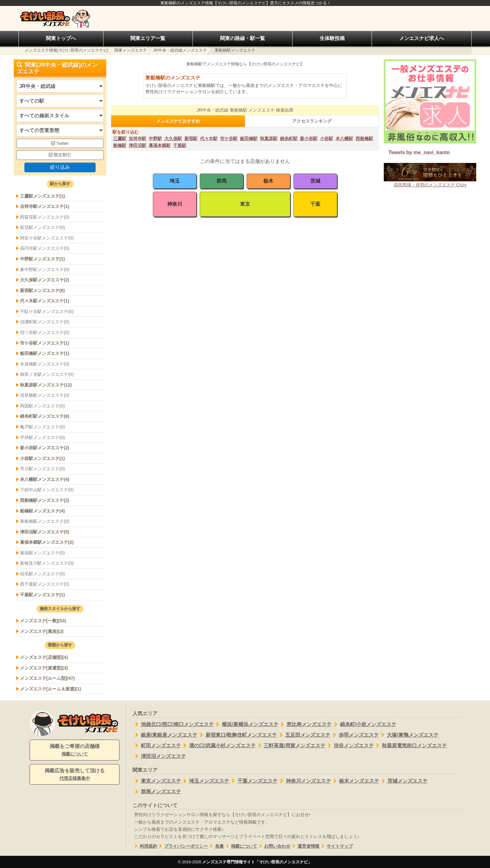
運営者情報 (305, 846)
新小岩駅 (309, 139)
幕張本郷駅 (160, 145)
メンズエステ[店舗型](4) (44, 657)
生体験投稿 (332, 38)
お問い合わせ (274, 846)
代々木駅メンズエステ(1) (45, 301)
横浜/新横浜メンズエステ (246, 724)
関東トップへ (61, 38)
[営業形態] (60, 130)
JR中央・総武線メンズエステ (180, 50)
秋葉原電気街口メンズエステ (410, 746)
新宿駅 (191, 139)
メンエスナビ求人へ (422, 38)
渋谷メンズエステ (350, 746)
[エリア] (60, 101)
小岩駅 (327, 139)
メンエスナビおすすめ (178, 121)
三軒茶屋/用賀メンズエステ (290, 746)
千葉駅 (180, 145)
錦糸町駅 (289, 139)
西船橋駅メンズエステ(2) (45, 500)
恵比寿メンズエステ (305, 724)
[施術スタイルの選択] (60, 116)
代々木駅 (209, 139)
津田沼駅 (137, 145)
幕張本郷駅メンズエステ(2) (47, 542)
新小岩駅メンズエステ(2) (45, 448)
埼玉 (175, 181)
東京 (245, 204)
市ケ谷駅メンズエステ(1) (45, 343)
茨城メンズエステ (403, 781)
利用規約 (145, 846)
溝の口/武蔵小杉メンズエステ (218, 746)
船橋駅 (120, 145)
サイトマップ (336, 846)
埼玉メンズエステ (205, 781)
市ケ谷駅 (229, 139)
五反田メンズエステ (304, 735)
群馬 (222, 181)
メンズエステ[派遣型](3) (44, 668)
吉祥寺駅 (137, 139)
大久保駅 (173, 139)
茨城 (315, 181)
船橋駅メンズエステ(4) (42, 511)
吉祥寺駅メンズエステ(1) (45, 206)
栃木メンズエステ (355, 781)
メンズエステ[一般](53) (43, 621)
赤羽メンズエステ (355, 735)
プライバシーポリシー (183, 846)
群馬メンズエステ (157, 792)
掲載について (240, 846)
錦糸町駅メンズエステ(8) (45, 416)
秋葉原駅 (269, 139)
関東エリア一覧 (148, 38)
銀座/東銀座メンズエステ (165, 735)
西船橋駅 (364, 139)
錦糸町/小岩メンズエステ (364, 724)
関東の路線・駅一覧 (242, 38)
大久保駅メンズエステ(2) (45, 280)
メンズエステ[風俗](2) (42, 631)
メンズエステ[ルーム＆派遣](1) (50, 689)
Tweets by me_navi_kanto (419, 152)
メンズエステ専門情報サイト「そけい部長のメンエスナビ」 (257, 862)
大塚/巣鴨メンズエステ (409, 735)
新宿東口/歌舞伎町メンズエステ (237, 735)
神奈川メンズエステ (304, 781)
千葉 (315, 204)
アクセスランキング (312, 121)
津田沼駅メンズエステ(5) (45, 532)
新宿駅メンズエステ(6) (42, 290)
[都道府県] (60, 86)
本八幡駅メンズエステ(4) (45, 479)
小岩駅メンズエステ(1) (42, 458)
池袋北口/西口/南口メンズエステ (173, 724)
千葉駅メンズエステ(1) (42, 595)
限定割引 (60, 155)
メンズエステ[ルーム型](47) (47, 678)
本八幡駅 (344, 139)
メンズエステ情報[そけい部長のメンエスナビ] (66, 50)
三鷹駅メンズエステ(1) (42, 196)
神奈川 (175, 204)
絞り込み (60, 167)
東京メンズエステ (157, 781)
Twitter (60, 143)
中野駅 (155, 139)
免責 (216, 846)
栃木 (268, 181)
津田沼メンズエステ (159, 756)
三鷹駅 (120, 139)
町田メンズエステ (157, 746)
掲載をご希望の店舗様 (75, 750)
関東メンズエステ (131, 50)
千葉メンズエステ (253, 781)
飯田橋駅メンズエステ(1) (45, 353)
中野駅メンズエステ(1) (42, 259)
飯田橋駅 (249, 139)
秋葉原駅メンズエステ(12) (46, 385)
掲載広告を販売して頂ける (75, 775)
